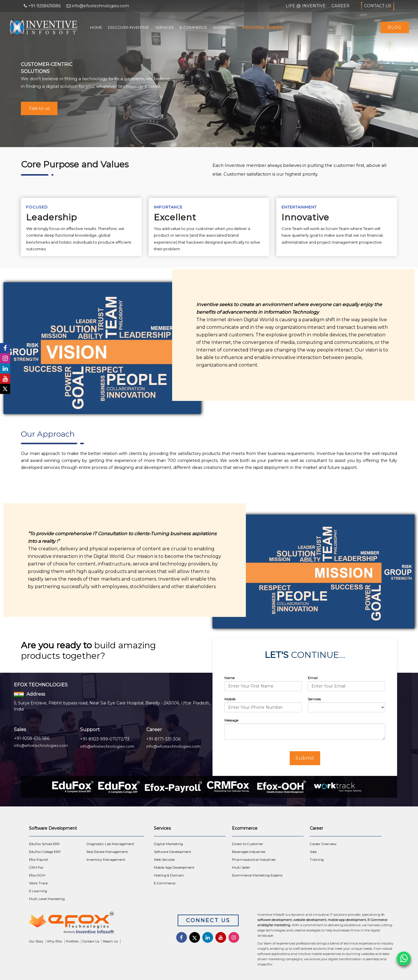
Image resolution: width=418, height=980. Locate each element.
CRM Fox (36, 867)
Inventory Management (106, 860)
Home (96, 27)
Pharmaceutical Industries (254, 860)
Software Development (173, 852)
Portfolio (72, 941)
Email (313, 678)
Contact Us (378, 6)
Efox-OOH (37, 875)
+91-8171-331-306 (163, 739)
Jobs (313, 852)
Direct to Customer (248, 844)
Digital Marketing (168, 844)
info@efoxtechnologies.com (41, 745)
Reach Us (110, 941)
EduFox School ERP (44, 844)
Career (340, 6)
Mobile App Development (174, 867)
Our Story (36, 941)
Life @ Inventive (306, 6)
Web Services (164, 860)
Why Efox (55, 941)
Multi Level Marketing (47, 899)
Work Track (38, 883)
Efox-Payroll (38, 860)
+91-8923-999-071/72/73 (105, 739)
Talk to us (39, 108)
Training (317, 860)
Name (229, 678)
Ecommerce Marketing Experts (257, 875)
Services (164, 27)
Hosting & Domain (169, 875)
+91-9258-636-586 (32, 738)
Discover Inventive (128, 27)
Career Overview (323, 844)
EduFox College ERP (45, 852)
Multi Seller (241, 867)
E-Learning (38, 891)
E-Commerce (193, 27)
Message (231, 720)
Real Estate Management (107, 852)
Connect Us (208, 920)
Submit (305, 758)
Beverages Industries (249, 852)
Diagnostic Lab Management (110, 844)
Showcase (225, 27)
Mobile (230, 699)
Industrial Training (263, 27)
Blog (395, 27)
